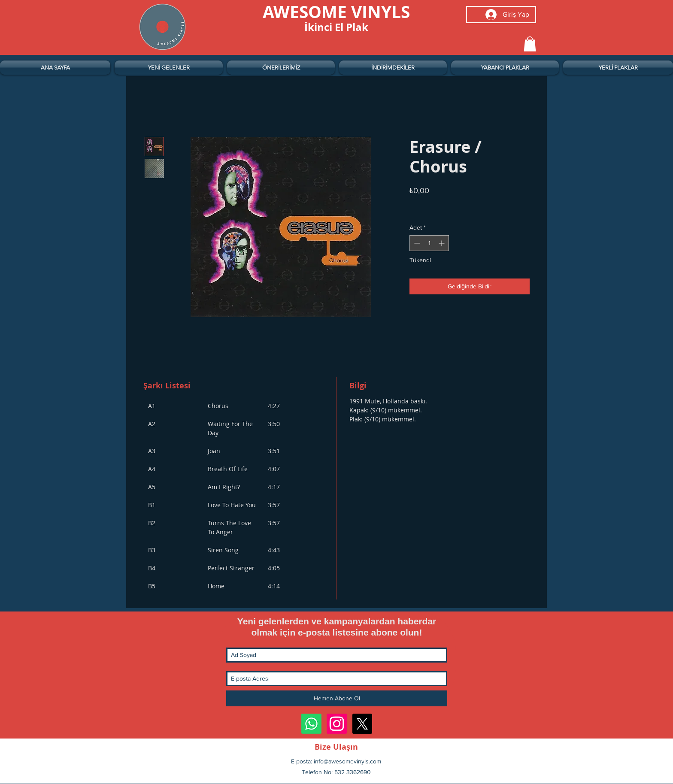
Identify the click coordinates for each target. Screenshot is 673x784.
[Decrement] (416, 243)
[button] (530, 44)
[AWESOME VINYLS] (336, 12)
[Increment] (442, 243)
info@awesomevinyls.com (347, 761)
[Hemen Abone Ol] (337, 698)
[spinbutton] (429, 243)
